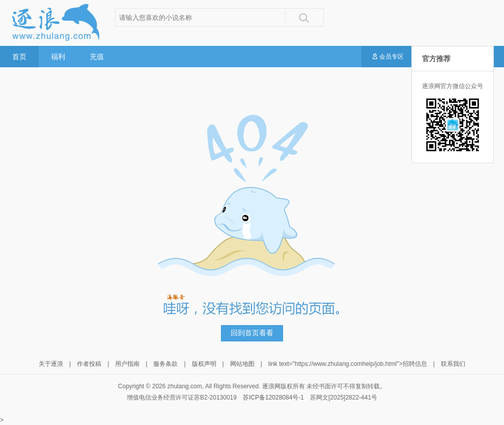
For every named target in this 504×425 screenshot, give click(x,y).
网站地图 (242, 364)
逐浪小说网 (55, 22)
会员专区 (387, 57)
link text (279, 364)
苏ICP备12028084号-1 (273, 397)
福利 (58, 57)
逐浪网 (271, 386)
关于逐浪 (51, 364)
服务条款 (165, 364)
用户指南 (127, 364)
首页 (19, 57)
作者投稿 (89, 364)
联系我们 (453, 364)
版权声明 (204, 364)
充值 (97, 57)
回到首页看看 (252, 333)
